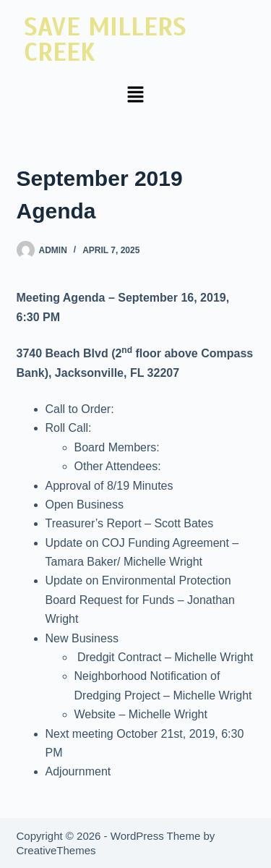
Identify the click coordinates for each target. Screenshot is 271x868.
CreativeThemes (56, 850)
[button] (135, 95)
